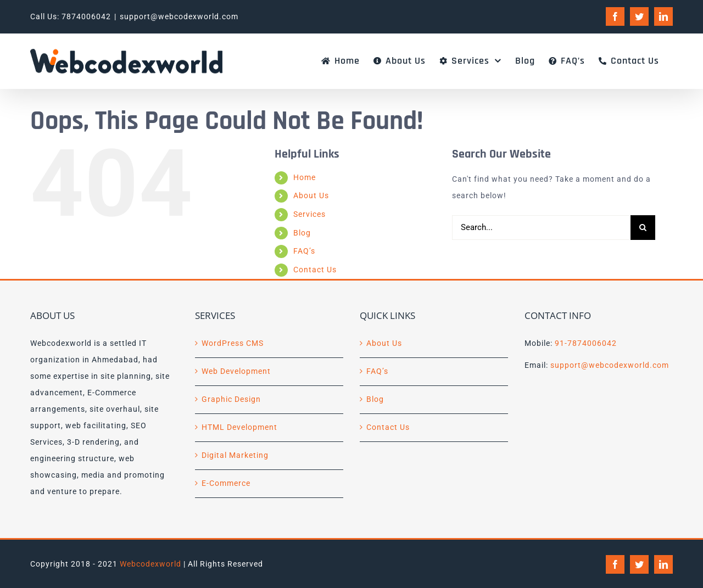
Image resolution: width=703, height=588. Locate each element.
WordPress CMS (233, 343)
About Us (311, 195)
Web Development (236, 371)
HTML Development (239, 427)
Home (305, 177)
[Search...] (541, 228)
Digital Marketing (235, 455)
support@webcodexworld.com (179, 16)
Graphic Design (231, 399)
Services (309, 214)
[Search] (643, 228)
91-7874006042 (586, 343)
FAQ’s (304, 251)
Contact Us (315, 270)
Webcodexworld (150, 564)
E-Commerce (226, 483)
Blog (302, 233)
